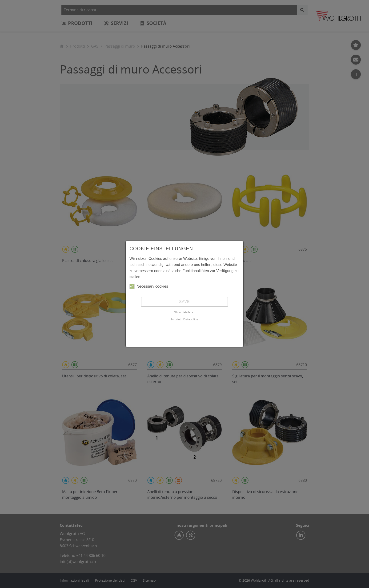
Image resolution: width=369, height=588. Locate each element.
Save (184, 302)
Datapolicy (191, 319)
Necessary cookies (149, 286)
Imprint (176, 319)
